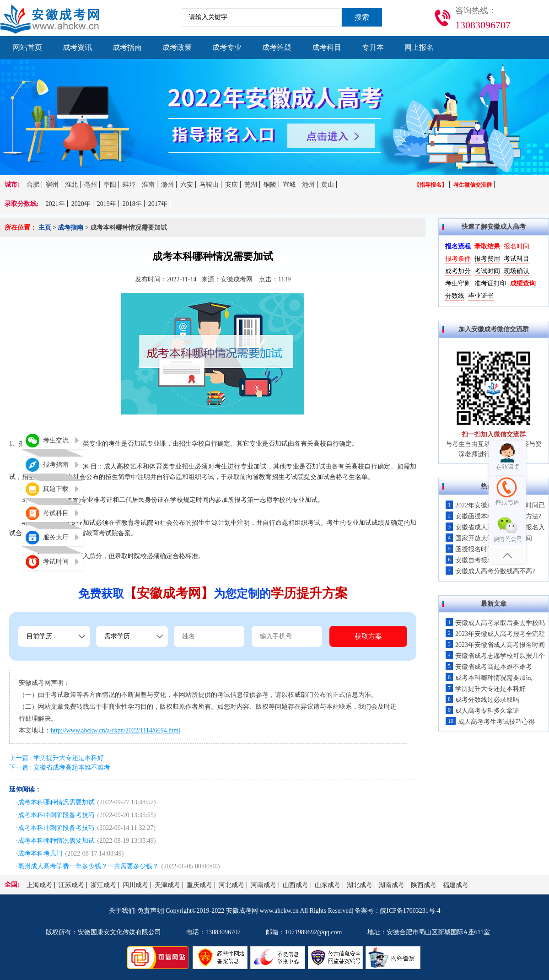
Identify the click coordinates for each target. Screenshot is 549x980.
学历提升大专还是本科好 (486, 689)
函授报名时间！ (473, 549)
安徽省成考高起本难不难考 (489, 667)
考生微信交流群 (473, 185)
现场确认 (517, 271)
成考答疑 (277, 47)
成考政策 (177, 47)
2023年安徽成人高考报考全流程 (495, 634)
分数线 (455, 296)
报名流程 (458, 246)
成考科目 (327, 47)
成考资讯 (77, 47)
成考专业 (227, 47)
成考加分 (458, 271)
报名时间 (517, 246)
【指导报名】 (431, 185)
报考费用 (487, 259)
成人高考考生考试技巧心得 (490, 722)
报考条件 (458, 259)
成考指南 (127, 47)
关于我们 (122, 911)
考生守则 (458, 283)
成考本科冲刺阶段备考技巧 (56, 815)
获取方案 (368, 636)
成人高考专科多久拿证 (482, 711)
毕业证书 (481, 296)
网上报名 (419, 47)
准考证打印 (490, 283)
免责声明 (150, 911)
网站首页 (27, 47)
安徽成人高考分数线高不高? (490, 571)
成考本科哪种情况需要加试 (56, 802)
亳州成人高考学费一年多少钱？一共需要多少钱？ (88, 866)
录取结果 (487, 246)
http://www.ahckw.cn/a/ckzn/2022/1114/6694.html (116, 730)
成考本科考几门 (40, 853)
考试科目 (517, 259)
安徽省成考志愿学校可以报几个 (495, 656)
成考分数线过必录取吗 (482, 700)
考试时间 (487, 271)
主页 (45, 228)
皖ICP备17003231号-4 (410, 911)
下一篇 (60, 767)
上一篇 (57, 758)
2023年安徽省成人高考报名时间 (495, 645)
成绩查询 (523, 283)
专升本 (373, 47)
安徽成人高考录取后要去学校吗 (495, 623)
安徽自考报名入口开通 (482, 560)
